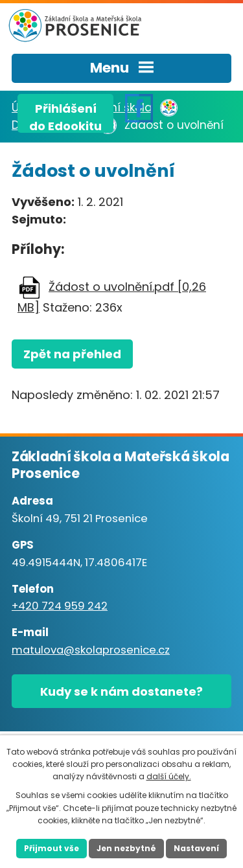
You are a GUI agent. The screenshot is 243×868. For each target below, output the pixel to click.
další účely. (169, 776)
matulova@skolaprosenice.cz (91, 650)
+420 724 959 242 (60, 606)
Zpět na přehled (72, 354)
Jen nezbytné (126, 848)
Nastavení (196, 848)
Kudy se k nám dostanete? (121, 691)
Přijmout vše (52, 848)
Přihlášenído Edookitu (65, 117)
